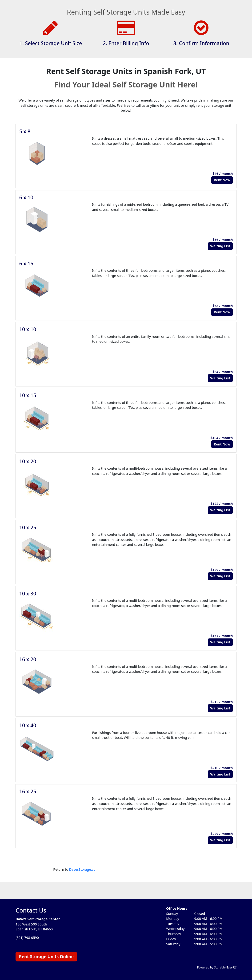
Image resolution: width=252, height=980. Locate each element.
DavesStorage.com (84, 869)
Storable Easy (225, 967)
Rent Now (222, 180)
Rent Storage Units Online (46, 956)
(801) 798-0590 (27, 938)
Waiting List (220, 246)
